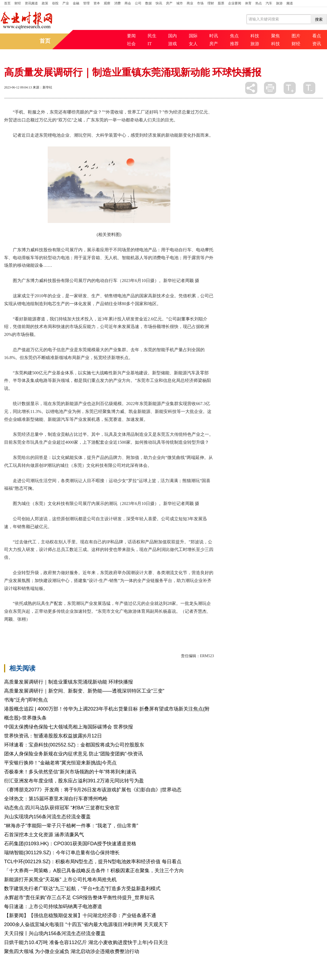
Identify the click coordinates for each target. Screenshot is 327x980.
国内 (172, 36)
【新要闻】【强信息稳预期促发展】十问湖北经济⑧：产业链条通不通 (80, 915)
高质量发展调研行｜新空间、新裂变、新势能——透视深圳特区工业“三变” (84, 691)
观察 (107, 3)
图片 (296, 36)
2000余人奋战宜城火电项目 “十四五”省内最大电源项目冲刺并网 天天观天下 (86, 924)
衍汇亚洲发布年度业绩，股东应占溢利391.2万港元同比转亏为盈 (74, 781)
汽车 (269, 3)
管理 (86, 3)
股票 (221, 3)
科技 (255, 36)
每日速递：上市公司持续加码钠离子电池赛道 (53, 906)
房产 (169, 3)
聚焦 (275, 36)
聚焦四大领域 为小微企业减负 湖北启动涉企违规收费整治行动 (72, 951)
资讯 (317, 44)
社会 (131, 44)
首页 (7, 3)
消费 (117, 3)
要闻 (131, 36)
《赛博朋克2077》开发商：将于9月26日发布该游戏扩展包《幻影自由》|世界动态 (93, 790)
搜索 (319, 19)
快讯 (159, 3)
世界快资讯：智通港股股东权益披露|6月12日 (53, 736)
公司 (138, 3)
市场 (200, 3)
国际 (193, 36)
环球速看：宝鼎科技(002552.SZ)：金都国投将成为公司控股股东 (74, 745)
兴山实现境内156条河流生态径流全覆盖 (47, 817)
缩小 (309, 88)
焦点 (234, 36)
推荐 (234, 44)
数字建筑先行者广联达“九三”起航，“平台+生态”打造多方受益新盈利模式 (82, 889)
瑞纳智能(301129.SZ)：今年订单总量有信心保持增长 (62, 853)
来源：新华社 (43, 87)
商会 (128, 3)
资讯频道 (31, 3)
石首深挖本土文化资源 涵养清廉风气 (44, 835)
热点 (259, 3)
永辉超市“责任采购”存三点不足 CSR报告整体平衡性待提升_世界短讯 (79, 898)
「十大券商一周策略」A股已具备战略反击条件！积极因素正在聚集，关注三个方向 (94, 871)
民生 (152, 36)
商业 (190, 3)
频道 (290, 3)
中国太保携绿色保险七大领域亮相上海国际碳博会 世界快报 (69, 727)
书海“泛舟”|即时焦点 (26, 700)
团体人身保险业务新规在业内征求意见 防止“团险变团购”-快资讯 (73, 754)
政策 (45, 3)
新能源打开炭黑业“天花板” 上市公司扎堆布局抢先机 (60, 880)
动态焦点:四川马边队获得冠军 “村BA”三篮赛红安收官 (62, 808)
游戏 (172, 44)
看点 (317, 36)
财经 (18, 3)
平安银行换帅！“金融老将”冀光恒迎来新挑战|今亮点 (60, 763)
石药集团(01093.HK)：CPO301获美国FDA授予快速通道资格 (70, 844)
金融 (76, 3)
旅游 (279, 3)
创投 (55, 3)
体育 (248, 3)
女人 (193, 44)
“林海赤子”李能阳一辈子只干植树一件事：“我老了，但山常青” (71, 826)
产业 (66, 3)
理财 (211, 3)
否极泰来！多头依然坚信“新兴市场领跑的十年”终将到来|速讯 (70, 772)
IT (150, 44)
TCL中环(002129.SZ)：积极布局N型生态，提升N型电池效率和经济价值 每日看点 (93, 862)
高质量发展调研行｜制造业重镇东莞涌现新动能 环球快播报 (69, 682)
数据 (149, 3)
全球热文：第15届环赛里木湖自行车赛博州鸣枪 (56, 799)
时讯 (214, 36)
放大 (290, 88)
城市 (180, 3)
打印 (270, 88)
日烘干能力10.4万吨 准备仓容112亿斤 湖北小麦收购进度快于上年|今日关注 (86, 942)
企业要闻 (235, 3)
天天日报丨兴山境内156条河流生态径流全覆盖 (55, 933)
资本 (97, 3)
